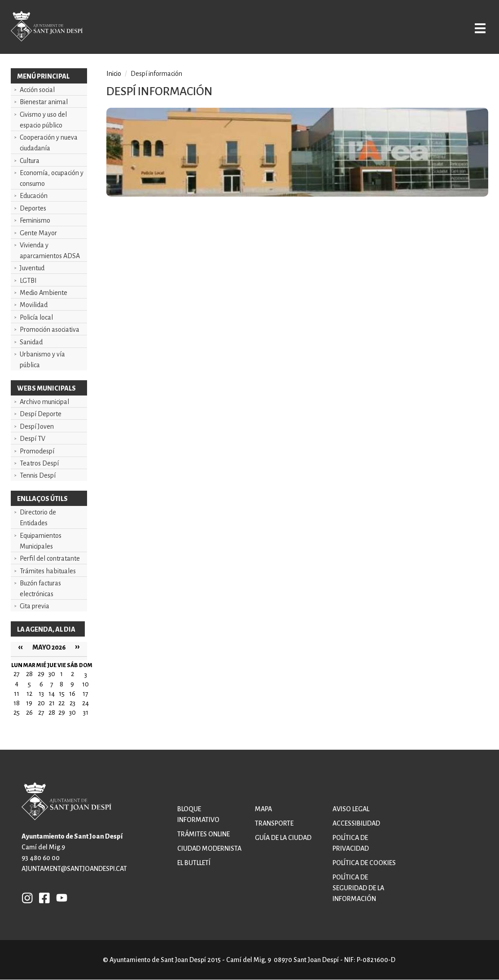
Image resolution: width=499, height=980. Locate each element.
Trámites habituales (48, 571)
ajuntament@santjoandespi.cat (74, 869)
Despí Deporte (41, 414)
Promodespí (37, 451)
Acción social (37, 90)
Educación (34, 196)
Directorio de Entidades (38, 518)
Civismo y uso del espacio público (43, 120)
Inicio (114, 74)
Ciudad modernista (209, 848)
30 (72, 712)
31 (86, 712)
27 (41, 712)
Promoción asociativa (50, 330)
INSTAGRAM (27, 897)
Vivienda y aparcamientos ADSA (50, 250)
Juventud (32, 268)
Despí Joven (37, 426)
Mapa (263, 809)
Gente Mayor (38, 233)
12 (29, 694)
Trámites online (204, 834)
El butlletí (194, 863)
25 (17, 712)
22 (61, 703)
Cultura (30, 161)
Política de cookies (364, 863)
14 (52, 694)
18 (17, 703)
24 (85, 703)
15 (62, 694)
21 (52, 703)
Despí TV (33, 439)
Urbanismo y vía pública (42, 360)
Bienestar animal (44, 102)
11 (17, 694)
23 (72, 703)
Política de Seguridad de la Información (358, 888)
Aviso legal (351, 809)
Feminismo (35, 220)
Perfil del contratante (50, 558)
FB (42, 897)
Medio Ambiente (44, 293)
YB (59, 897)
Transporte (274, 823)
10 (85, 684)
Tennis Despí (38, 475)
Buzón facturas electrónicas (40, 589)
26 (29, 712)
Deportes (33, 208)
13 (41, 694)
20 (41, 703)
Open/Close (472, 28)
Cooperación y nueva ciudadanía (49, 143)
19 (29, 703)
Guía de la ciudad (283, 838)
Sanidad (31, 342)
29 (62, 712)
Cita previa (35, 606)
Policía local (36, 317)
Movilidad (34, 305)
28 (52, 712)
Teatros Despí (39, 463)
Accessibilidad (356, 823)
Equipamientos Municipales (41, 541)
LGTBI (28, 281)
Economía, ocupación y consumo (52, 178)
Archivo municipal (44, 402)
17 (85, 694)
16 (72, 694)
